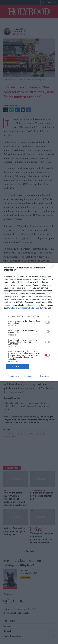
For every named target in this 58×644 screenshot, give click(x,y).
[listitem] (29, 316)
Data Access (29, 376)
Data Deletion (13, 376)
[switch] (47, 322)
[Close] (53, 268)
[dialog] (29, 322)
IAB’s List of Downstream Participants (23, 308)
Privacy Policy (44, 376)
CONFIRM (17, 367)
